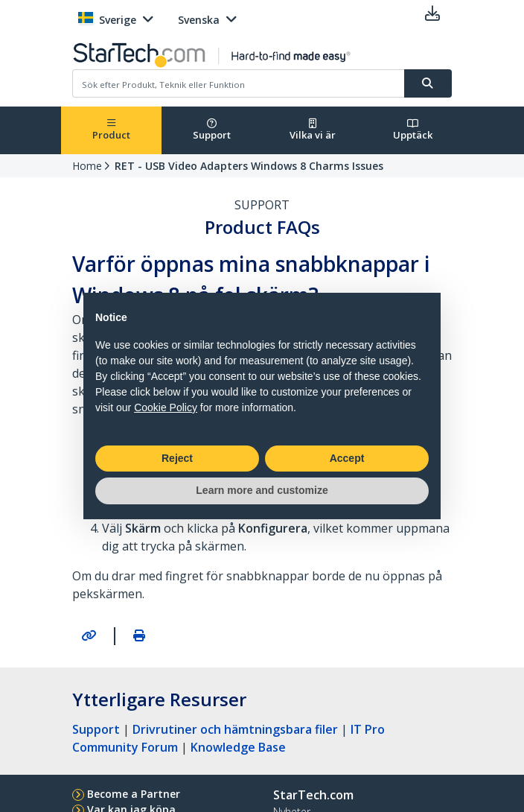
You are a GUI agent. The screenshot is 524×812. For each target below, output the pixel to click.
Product (111, 130)
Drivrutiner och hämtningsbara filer (235, 729)
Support (212, 130)
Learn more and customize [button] (262, 490)
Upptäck (413, 130)
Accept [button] (347, 458)
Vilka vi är (313, 130)
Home (87, 166)
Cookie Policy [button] (166, 407)
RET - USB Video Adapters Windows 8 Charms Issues (249, 166)
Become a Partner (134, 794)
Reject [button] (177, 458)
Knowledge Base (238, 747)
